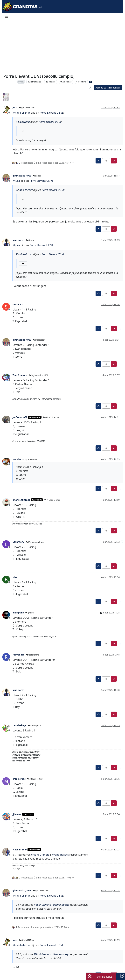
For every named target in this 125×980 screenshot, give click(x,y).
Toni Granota (20, 375)
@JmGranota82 (30, 459)
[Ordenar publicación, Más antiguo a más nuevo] (90, 88)
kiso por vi (18, 240)
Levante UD (10, 82)
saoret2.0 (18, 304)
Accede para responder (108, 88)
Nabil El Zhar (20, 850)
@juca (37, 176)
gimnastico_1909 (22, 176)
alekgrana (18, 613)
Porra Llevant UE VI (51, 113)
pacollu (17, 459)
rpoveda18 (18, 655)
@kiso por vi (34, 726)
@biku (29, 613)
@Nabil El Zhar (27, 108)
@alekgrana (33, 655)
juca (15, 107)
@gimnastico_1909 (38, 375)
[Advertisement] (62, 47)
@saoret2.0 (39, 340)
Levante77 (18, 542)
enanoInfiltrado (21, 500)
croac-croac (19, 779)
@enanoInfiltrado (35, 542)
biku (15, 577)
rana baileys (19, 725)
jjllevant (17, 814)
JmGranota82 (20, 417)
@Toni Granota (51, 417)
